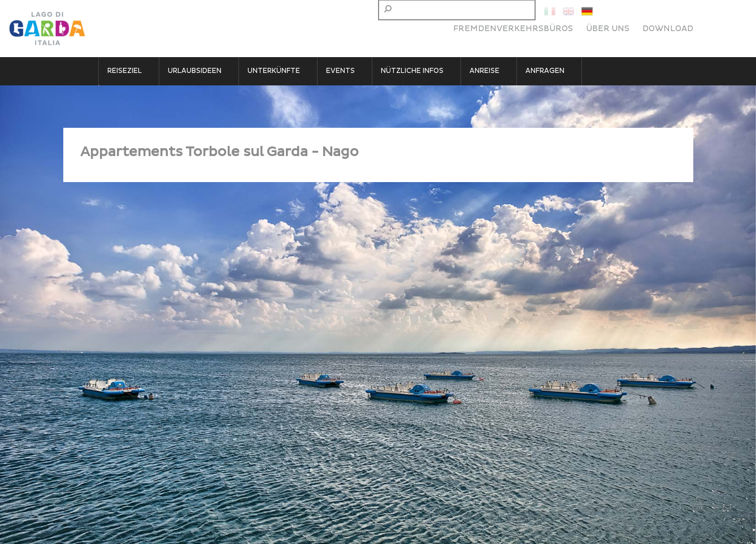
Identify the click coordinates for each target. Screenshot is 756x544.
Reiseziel (125, 71)
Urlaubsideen (195, 71)
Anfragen (545, 71)
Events (340, 71)
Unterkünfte (274, 71)
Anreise (485, 71)
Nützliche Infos (412, 71)
